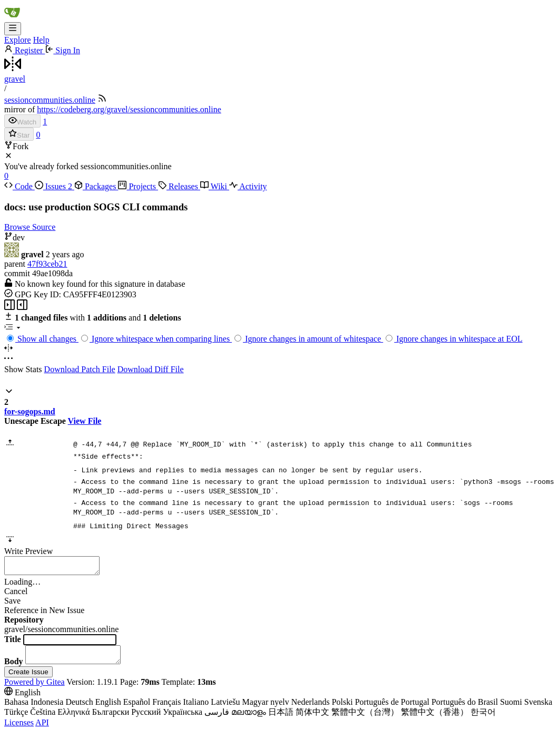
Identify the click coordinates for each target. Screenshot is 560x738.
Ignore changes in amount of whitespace (309, 339)
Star (19, 134)
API (42, 729)
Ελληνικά (73, 718)
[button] (9, 392)
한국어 (483, 718)
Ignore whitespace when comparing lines (156, 339)
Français (166, 708)
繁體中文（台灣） (365, 718)
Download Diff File (151, 369)
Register (24, 50)
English (108, 708)
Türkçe (16, 718)
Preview (39, 551)
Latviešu (225, 708)
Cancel (16, 594)
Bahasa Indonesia (34, 708)
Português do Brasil (465, 708)
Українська (183, 718)
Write (14, 551)
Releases (179, 186)
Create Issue (28, 678)
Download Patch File (80, 369)
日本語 (281, 718)
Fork (16, 146)
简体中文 (312, 718)
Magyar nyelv (265, 708)
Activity (248, 186)
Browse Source (30, 227)
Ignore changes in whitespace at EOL (454, 339)
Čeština (43, 718)
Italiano (196, 708)
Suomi (511, 708)
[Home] (12, 17)
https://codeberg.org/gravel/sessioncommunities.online (129, 109)
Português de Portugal (392, 708)
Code (19, 186)
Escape (53, 421)
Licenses (19, 729)
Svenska (538, 708)
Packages (96, 186)
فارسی (217, 718)
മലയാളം (249, 718)
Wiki (215, 186)
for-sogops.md (30, 411)
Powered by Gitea (35, 688)
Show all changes (43, 339)
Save (12, 604)
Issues (55, 186)
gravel (15, 79)
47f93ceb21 (47, 264)
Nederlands (311, 708)
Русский (146, 718)
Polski (342, 708)
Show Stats (23, 369)
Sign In (62, 50)
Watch (22, 121)
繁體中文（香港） (435, 718)
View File (85, 421)
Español (137, 708)
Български (111, 718)
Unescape (21, 421)
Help (41, 40)
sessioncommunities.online (50, 100)
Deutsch (79, 708)
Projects (138, 186)
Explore (18, 40)
